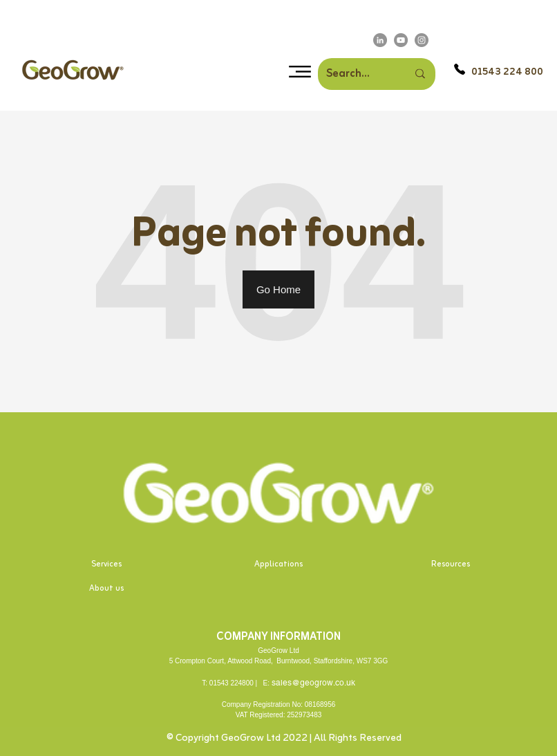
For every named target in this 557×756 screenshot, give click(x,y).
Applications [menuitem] (278, 564)
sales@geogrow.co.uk (313, 683)
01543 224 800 (507, 72)
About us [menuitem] (106, 589)
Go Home (278, 289)
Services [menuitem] (106, 564)
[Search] (375, 74)
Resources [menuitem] (451, 564)
